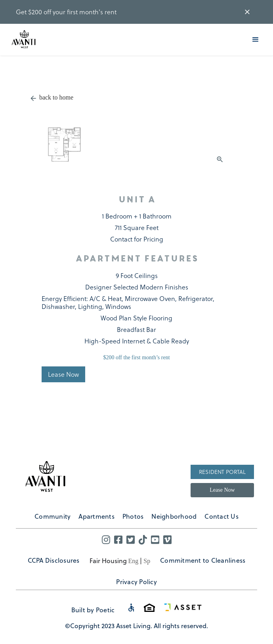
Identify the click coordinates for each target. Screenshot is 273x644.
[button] (256, 40)
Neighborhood (174, 516)
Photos (133, 516)
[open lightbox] (137, 136)
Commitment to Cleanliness (203, 560)
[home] (25, 40)
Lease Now (222, 490)
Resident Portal (222, 472)
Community (52, 516)
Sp (147, 561)
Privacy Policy (136, 582)
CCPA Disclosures (54, 560)
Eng (134, 561)
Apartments (96, 516)
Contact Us (221, 516)
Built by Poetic (93, 610)
